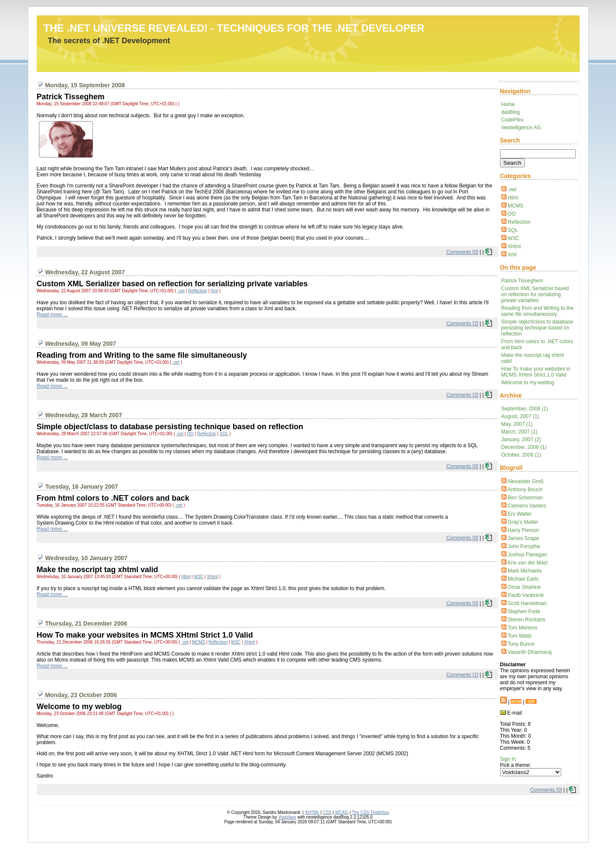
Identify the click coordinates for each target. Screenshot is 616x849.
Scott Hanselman (527, 603)
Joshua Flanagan (527, 555)
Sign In (508, 759)
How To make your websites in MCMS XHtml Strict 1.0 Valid (536, 372)
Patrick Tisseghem (522, 281)
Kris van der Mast (528, 563)
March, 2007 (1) (520, 432)
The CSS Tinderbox (370, 812)
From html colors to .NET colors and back (113, 498)
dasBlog (511, 112)
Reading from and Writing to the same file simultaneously (538, 311)
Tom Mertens (523, 628)
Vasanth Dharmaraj (530, 652)
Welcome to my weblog (528, 383)
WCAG (342, 812)
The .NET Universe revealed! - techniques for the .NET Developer (234, 28)
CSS (327, 812)
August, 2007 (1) (520, 416)
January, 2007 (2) (521, 439)
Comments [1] (462, 675)
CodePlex (512, 120)
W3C (514, 238)
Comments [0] (462, 252)
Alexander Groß (526, 481)
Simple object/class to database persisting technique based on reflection (538, 328)
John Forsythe (524, 546)
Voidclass (287, 817)
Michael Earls (523, 579)
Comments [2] (462, 324)
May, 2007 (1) (517, 424)
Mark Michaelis (525, 571)
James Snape (523, 538)
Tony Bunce (521, 644)
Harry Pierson (523, 530)
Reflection (519, 222)
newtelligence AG (521, 128)
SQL (513, 230)
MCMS (516, 206)
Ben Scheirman (525, 498)
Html (513, 198)
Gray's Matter (523, 522)
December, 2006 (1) (524, 447)
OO (512, 214)
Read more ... (52, 315)
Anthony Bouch (525, 490)
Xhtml (514, 246)
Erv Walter (520, 514)
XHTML (312, 812)
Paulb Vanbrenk (526, 595)
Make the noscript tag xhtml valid (98, 570)
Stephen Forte (524, 612)
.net (512, 190)
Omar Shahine (524, 587)
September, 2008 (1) (525, 409)
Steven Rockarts (527, 620)
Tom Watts (520, 636)
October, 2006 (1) (521, 455)
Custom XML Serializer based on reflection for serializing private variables (535, 294)
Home (508, 104)
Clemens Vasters (527, 506)
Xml (512, 255)
